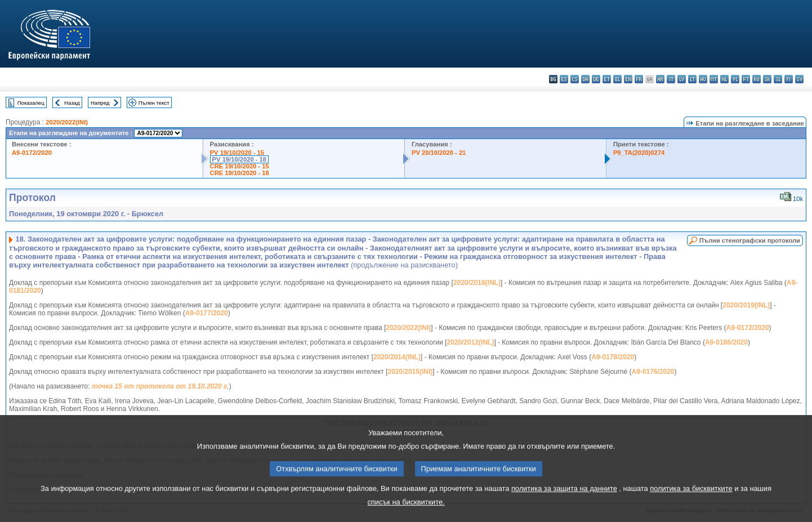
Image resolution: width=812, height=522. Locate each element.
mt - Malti (714, 79)
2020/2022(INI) (67, 122)
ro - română (757, 79)
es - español (564, 79)
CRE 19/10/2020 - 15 (240, 166)
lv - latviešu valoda (682, 79)
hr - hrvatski (660, 79)
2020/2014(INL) (397, 357)
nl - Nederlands (724, 79)
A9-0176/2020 (653, 372)
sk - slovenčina (767, 79)
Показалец (31, 103)
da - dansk (585, 79)
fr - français (639, 79)
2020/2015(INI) (410, 372)
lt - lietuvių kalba (692, 79)
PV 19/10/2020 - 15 (237, 153)
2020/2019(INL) (746, 305)
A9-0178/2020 (613, 357)
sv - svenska (799, 79)
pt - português (746, 79)
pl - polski (735, 79)
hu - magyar (703, 79)
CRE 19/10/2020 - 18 (240, 173)
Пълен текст (154, 103)
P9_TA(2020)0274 (639, 153)
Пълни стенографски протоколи (750, 240)
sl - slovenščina (778, 79)
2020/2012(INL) (470, 342)
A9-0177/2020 (207, 313)
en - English (628, 79)
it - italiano (671, 79)
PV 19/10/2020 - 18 (239, 159)
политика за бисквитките (691, 503)
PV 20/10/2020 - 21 (439, 153)
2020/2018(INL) (477, 283)
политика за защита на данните (564, 503)
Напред (100, 103)
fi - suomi (789, 79)
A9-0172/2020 (32, 153)
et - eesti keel (607, 79)
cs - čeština (575, 79)
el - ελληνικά (617, 79)
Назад (72, 103)
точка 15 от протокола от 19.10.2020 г (159, 386)
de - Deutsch (596, 79)
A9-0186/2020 (726, 342)
